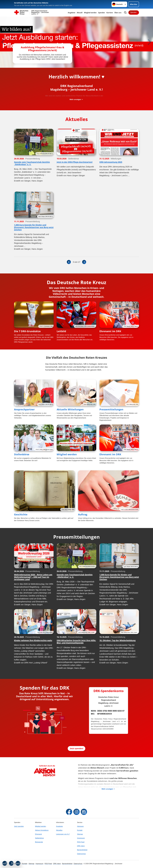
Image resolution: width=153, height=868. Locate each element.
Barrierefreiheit (82, 850)
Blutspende (39, 842)
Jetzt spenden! (76, 750)
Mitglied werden (67, 456)
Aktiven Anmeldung (42, 830)
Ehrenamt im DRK (110, 333)
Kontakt (80, 830)
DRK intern (81, 846)
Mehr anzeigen (75, 101)
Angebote (72, 13)
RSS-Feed (81, 842)
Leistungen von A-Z (63, 834)
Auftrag (83, 516)
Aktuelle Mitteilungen (70, 411)
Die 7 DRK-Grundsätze (27, 333)
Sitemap (80, 834)
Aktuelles (59, 830)
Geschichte (21, 516)
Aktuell (80, 13)
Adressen (80, 826)
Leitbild (61, 333)
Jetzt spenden (19, 826)
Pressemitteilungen (111, 411)
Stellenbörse (22, 456)
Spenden (102, 13)
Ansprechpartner (24, 411)
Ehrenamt (38, 834)
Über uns (118, 13)
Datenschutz (81, 854)
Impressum (81, 838)
